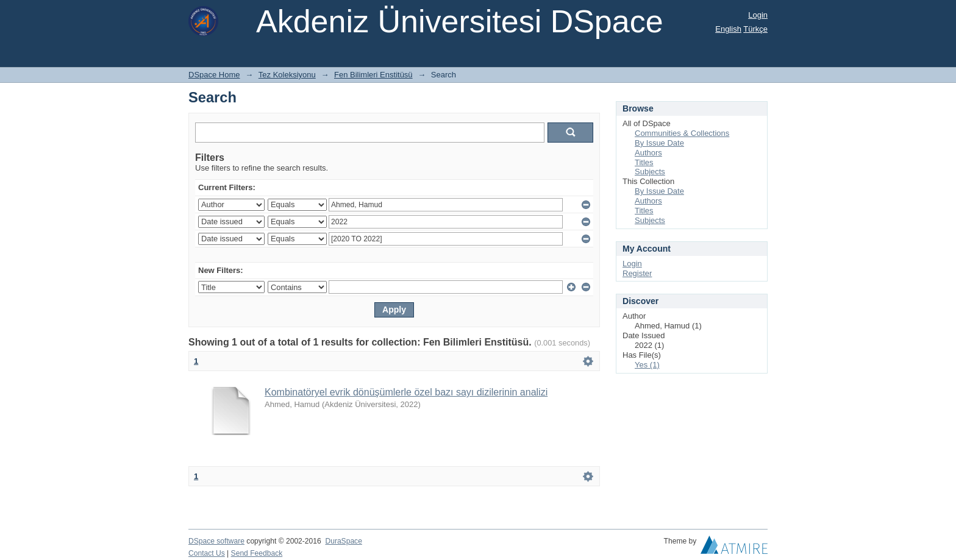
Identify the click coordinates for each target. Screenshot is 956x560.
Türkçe (755, 29)
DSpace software (216, 541)
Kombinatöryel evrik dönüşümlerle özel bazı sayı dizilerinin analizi (406, 392)
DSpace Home (214, 75)
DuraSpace (343, 541)
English (728, 29)
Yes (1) (647, 365)
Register (637, 273)
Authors (648, 153)
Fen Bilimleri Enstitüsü (373, 75)
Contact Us (207, 553)
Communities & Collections (682, 133)
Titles (644, 162)
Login (758, 15)
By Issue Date (659, 143)
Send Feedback (257, 553)
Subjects (650, 172)
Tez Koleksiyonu (287, 75)
